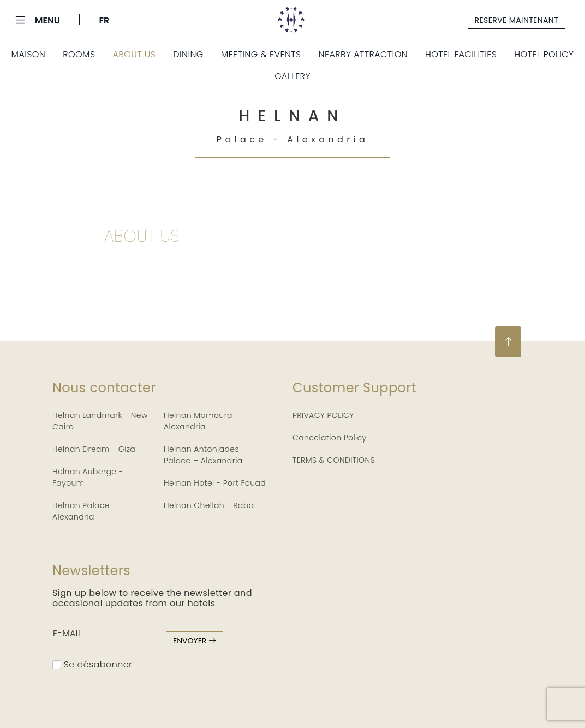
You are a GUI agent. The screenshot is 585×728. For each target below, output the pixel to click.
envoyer (195, 641)
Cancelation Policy (330, 438)
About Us (134, 54)
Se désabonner (92, 664)
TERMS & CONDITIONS (334, 460)
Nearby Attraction (363, 54)
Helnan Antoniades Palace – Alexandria (203, 455)
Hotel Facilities (461, 54)
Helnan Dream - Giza (94, 449)
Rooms (79, 54)
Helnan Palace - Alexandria (84, 511)
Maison (29, 54)
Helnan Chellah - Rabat (210, 505)
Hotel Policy (544, 54)
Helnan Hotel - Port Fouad (215, 483)
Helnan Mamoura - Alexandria (201, 421)
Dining (188, 54)
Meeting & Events (261, 54)
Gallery (292, 76)
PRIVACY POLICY (323, 415)
